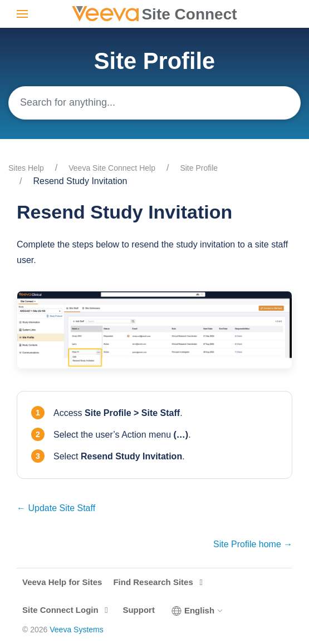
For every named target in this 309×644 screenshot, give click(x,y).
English (198, 611)
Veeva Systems (77, 630)
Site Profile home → (253, 544)
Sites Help (26, 168)
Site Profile (199, 168)
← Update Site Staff (56, 508)
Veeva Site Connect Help (112, 168)
